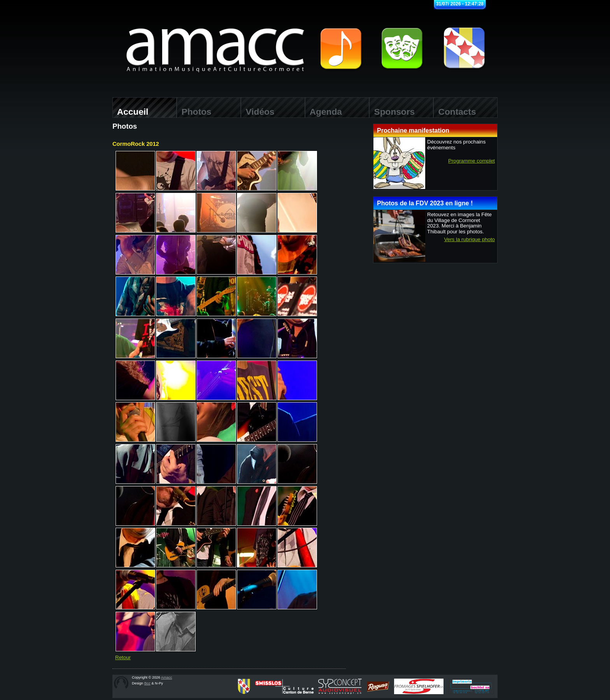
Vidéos (258, 112)
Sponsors (392, 112)
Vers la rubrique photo (470, 240)
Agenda (323, 112)
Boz (147, 683)
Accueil (130, 112)
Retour (123, 657)
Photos (194, 112)
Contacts (455, 112)
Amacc (167, 677)
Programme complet (472, 161)
